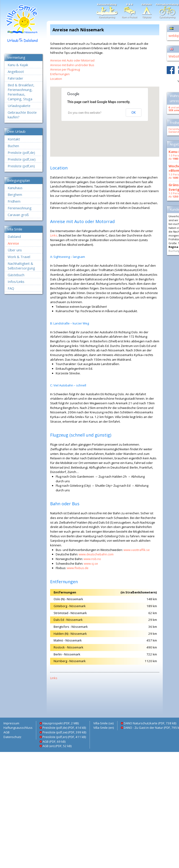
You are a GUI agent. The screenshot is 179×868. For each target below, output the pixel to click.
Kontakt (14, 139)
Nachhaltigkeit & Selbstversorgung (21, 266)
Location (56, 79)
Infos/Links (16, 282)
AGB (7, 732)
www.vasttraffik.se (137, 550)
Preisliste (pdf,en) (21, 166)
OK (133, 113)
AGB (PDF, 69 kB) (54, 742)
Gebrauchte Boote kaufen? (22, 115)
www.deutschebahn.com (96, 554)
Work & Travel (19, 257)
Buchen (13, 146)
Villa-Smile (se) (103, 723)
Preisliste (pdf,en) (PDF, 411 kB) (64, 737)
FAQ (11, 288)
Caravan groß (18, 215)
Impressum (11, 723)
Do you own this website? (85, 113)
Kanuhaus (15, 188)
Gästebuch (16, 275)
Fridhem (14, 201)
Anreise (13, 243)
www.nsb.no (92, 559)
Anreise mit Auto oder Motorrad (72, 60)
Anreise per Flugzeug (65, 69)
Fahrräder (15, 78)
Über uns (15, 250)
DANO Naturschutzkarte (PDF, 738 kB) (150, 723)
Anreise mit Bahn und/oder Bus (72, 65)
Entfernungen (60, 74)
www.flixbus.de (78, 568)
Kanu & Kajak (18, 65)
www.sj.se (91, 564)
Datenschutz (12, 737)
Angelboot (16, 71)
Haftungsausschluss (18, 728)
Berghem (15, 194)
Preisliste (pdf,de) (21, 152)
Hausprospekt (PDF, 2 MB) (61, 723)
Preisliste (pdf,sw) (22, 159)
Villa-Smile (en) (104, 728)
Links (54, 235)
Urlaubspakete (19, 106)
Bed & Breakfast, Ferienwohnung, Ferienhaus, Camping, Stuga (21, 92)
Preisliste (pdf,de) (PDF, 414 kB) (64, 728)
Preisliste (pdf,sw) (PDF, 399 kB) (64, 732)
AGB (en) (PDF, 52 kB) (57, 746)
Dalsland (14, 236)
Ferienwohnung (20, 208)
